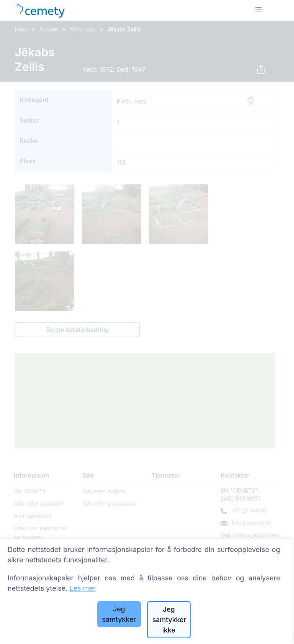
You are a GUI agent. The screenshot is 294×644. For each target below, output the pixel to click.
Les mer (82, 588)
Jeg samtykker (119, 614)
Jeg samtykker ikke (169, 620)
